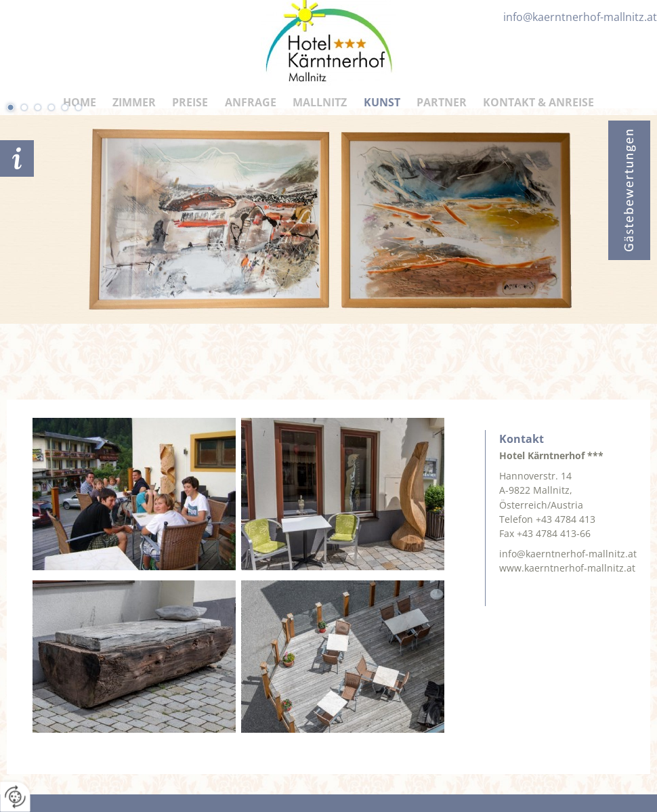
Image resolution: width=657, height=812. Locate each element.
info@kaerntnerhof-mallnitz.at (568, 554)
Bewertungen (629, 190)
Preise (190, 102)
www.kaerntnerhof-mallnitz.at (567, 568)
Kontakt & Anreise (538, 102)
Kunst (382, 102)
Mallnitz (320, 102)
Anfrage (251, 102)
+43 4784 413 (566, 519)
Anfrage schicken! (17, 158)
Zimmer (134, 102)
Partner (442, 102)
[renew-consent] (15, 797)
